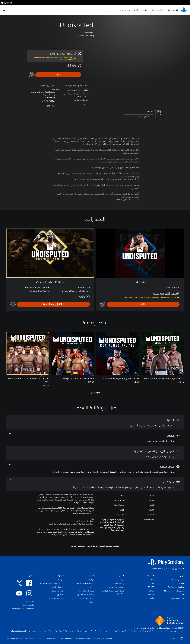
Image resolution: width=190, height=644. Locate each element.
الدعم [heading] (91, 576)
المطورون (60, 595)
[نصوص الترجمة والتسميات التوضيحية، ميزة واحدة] (95, 453)
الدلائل (92, 602)
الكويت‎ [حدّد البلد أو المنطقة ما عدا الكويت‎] (177, 638)
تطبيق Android (28, 605)
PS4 (162, 10)
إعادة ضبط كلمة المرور (86, 595)
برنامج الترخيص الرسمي (56, 598)
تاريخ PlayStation (177, 598)
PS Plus (153, 10)
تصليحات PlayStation (86, 591)
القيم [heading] (121, 576)
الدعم (121, 10)
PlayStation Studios (176, 587)
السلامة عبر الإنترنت (117, 587)
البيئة (122, 580)
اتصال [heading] (32, 576)
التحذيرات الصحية (58, 591)
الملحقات (150, 595)
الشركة (181, 595)
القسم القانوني (106, 638)
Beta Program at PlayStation (23, 609)
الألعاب (176, 10)
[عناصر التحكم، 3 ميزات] (95, 469)
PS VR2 (151, 587)
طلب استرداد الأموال (86, 598)
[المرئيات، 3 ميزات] (95, 422)
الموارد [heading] (61, 576)
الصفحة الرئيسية (178, 569)
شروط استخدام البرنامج (15, 638)
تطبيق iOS (30, 601)
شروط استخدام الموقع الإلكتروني (72, 638)
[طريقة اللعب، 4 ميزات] (95, 484)
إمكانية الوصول (118, 583)
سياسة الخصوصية (92, 638)
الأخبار (136, 10)
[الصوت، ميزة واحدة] (95, 438)
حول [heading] (182, 576)
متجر (129, 10)
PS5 (152, 580)
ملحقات (144, 10)
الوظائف (181, 583)
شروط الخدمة (59, 580)
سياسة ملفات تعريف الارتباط (35, 638)
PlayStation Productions (174, 591)
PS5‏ (168, 10)
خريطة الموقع (52, 638)
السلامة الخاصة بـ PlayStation (83, 583)
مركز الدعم (90, 580)
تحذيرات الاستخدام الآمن (85, 521)
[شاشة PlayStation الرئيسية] (184, 10)
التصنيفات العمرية (58, 587)
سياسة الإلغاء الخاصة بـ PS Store (52, 583)
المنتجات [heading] (150, 576)
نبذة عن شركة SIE (177, 580)
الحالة (92, 587)
